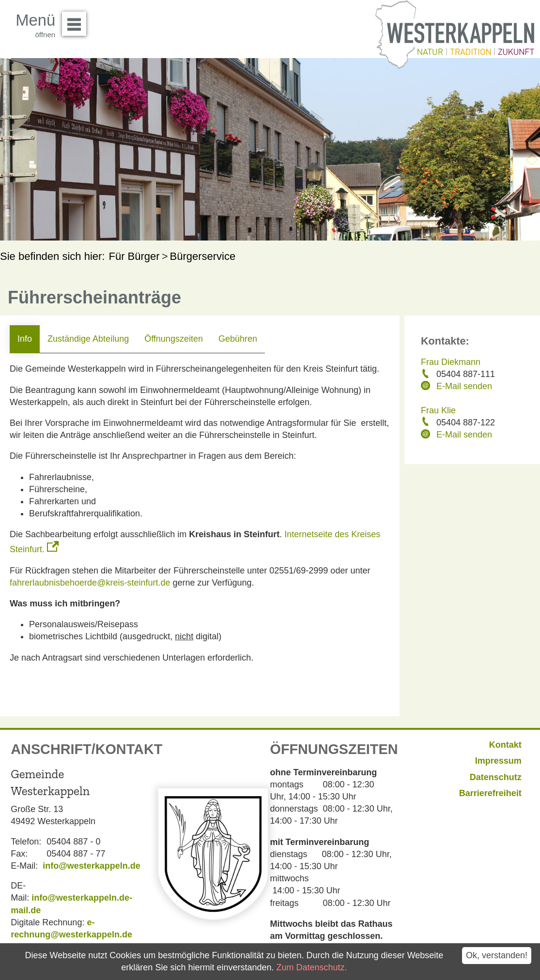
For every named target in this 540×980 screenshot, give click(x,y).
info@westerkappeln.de (92, 866)
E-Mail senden (464, 386)
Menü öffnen (77, 20)
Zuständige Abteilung (88, 339)
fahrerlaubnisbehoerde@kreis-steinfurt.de (90, 583)
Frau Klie (438, 410)
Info (25, 339)
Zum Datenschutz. (312, 967)
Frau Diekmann (451, 362)
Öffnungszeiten (174, 339)
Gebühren (238, 339)
